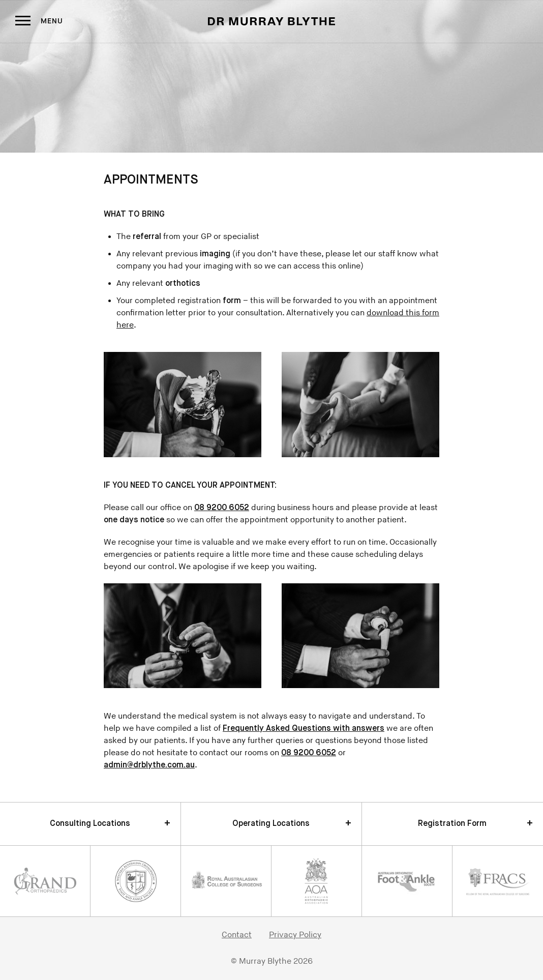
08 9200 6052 (222, 508)
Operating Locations (271, 824)
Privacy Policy (295, 935)
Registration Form (452, 824)
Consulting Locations (90, 824)
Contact (237, 935)
